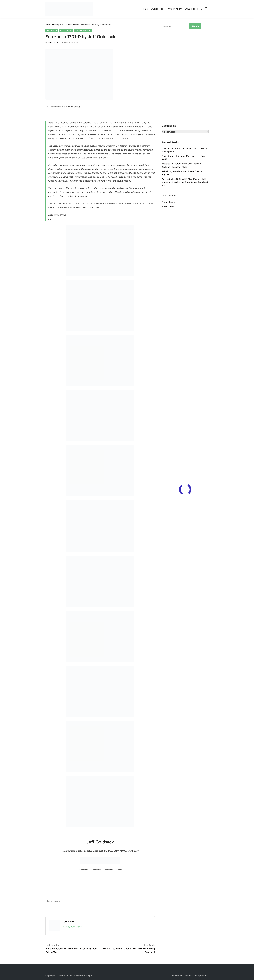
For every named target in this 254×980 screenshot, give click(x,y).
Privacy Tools (168, 206)
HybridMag (203, 976)
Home (145, 9)
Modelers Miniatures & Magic (78, 976)
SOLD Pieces (191, 9)
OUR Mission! (158, 9)
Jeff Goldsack (52, 30)
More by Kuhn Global (72, 927)
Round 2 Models (66, 30)
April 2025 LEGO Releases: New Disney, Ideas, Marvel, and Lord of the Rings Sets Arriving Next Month (185, 182)
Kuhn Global (53, 42)
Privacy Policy (174, 9)
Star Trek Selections (83, 30)
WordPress (188, 976)
